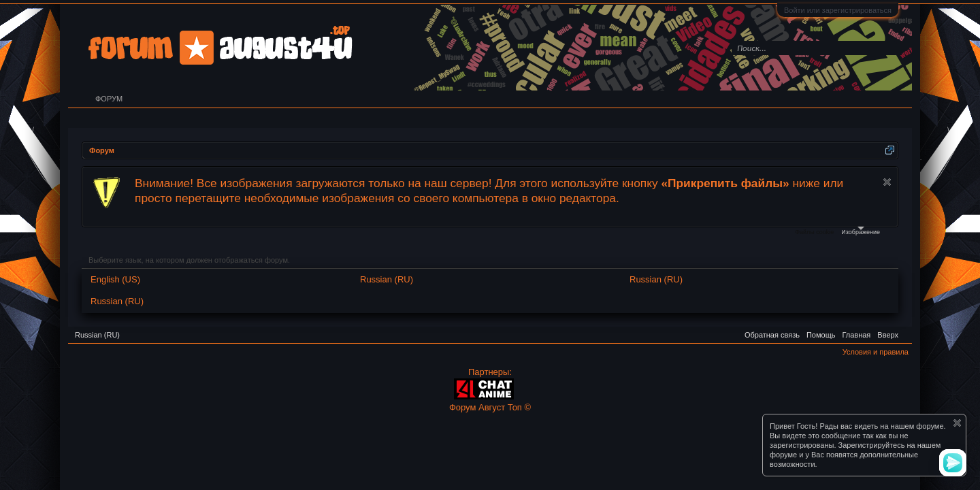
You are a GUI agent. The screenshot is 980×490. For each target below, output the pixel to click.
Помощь (821, 335)
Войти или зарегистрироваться (838, 10)
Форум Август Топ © (490, 407)
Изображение (861, 231)
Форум (109, 99)
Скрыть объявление (887, 182)
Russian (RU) (387, 279)
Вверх (888, 335)
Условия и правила (876, 352)
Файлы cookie (814, 232)
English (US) (115, 279)
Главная (856, 335)
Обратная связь (772, 335)
